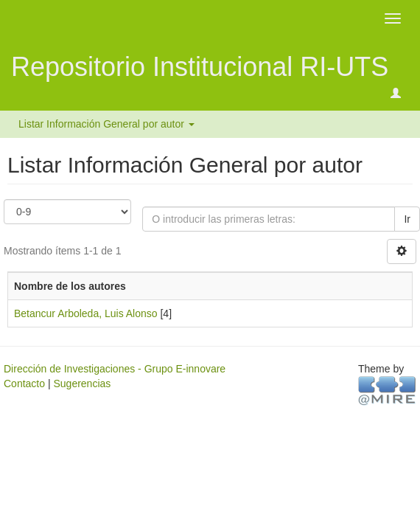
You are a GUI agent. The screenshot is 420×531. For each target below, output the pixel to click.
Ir (407, 219)
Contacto (24, 383)
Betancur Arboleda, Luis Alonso (86, 313)
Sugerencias (82, 383)
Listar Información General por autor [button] (106, 124)
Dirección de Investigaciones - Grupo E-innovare (115, 369)
